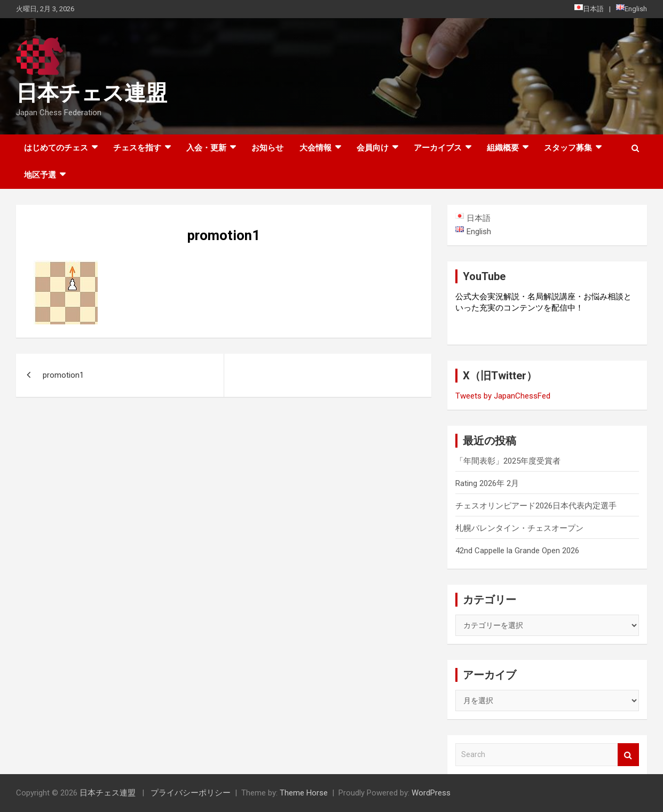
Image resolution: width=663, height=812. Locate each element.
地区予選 (40, 175)
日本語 (589, 9)
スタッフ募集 (568, 148)
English (632, 9)
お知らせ (267, 148)
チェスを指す (137, 148)
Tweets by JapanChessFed (503, 396)
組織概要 (503, 148)
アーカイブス (438, 148)
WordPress (431, 793)
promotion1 (63, 375)
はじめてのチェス (56, 148)
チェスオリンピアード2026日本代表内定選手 (536, 506)
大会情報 (315, 148)
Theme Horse (304, 793)
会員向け (373, 148)
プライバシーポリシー (191, 793)
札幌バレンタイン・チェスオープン (519, 528)
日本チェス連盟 (92, 93)
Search (628, 755)
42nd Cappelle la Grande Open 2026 (517, 551)
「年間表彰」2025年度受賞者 (508, 461)
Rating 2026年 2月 (487, 483)
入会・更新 (206, 148)
